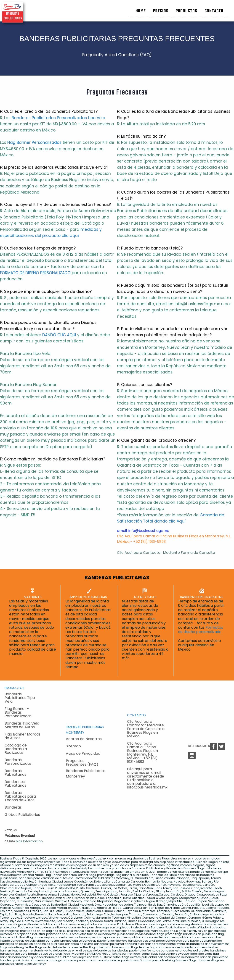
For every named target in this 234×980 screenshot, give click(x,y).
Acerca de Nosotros (84, 739)
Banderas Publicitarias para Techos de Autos (20, 796)
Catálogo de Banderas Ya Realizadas (16, 749)
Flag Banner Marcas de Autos (23, 736)
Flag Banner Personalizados (34, 142)
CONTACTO (136, 715)
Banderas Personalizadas (18, 762)
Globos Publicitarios (22, 815)
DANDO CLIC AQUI (59, 335)
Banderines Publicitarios (15, 784)
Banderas (13, 807)
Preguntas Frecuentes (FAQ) (82, 763)
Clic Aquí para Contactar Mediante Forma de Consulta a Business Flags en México (146, 729)
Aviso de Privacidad (83, 753)
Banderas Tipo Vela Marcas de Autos (22, 725)
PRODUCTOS (15, 688)
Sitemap (73, 746)
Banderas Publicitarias (15, 773)
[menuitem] (141, 9)
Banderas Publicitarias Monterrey (86, 774)
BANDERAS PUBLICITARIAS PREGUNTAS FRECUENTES (117, 39)
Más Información (29, 841)
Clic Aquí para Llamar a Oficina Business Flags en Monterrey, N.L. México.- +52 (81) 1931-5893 (142, 753)
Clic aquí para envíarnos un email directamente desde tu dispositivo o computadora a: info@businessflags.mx (147, 778)
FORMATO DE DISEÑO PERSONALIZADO (35, 273)
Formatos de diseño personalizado (201, 630)
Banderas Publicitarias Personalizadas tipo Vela (58, 118)
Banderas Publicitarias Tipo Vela (20, 698)
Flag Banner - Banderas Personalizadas (18, 712)
